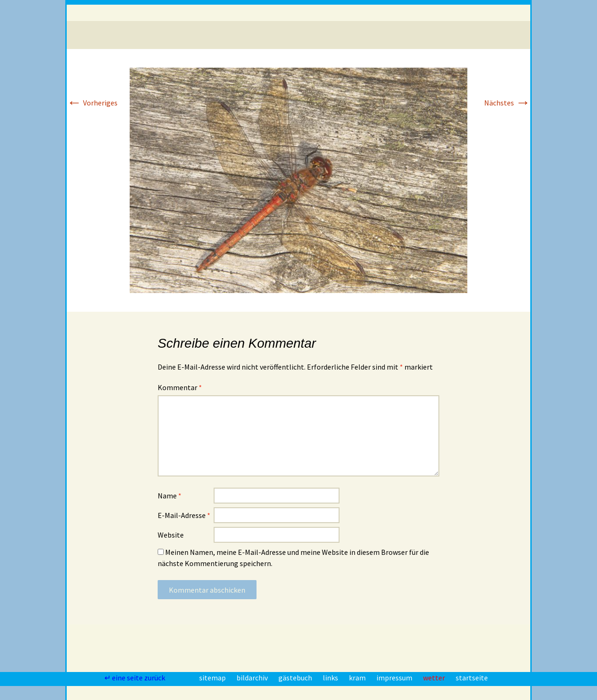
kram (358, 678)
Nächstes (507, 103)
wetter (435, 678)
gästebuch (296, 678)
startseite (472, 678)
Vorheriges (92, 103)
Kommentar (180, 387)
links (331, 678)
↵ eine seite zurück (135, 678)
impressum (395, 678)
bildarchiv (253, 678)
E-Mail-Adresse (184, 515)
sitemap (213, 678)
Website (171, 535)
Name (170, 496)
